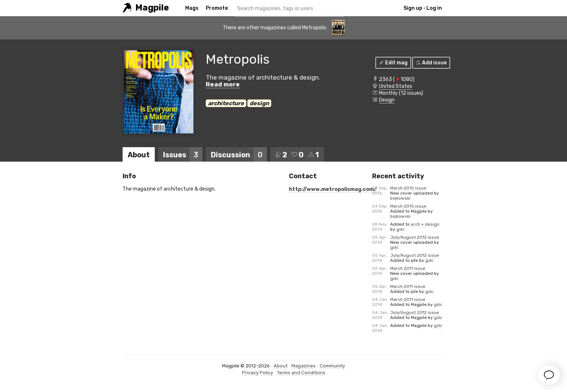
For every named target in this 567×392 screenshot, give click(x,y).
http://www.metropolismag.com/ (333, 189)
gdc (400, 229)
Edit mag (393, 63)
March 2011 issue (408, 268)
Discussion (239, 155)
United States (396, 86)
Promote (217, 8)
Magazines (304, 366)
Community (332, 366)
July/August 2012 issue (415, 237)
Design (387, 100)
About (139, 155)
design (259, 103)
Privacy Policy (257, 373)
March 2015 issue (408, 188)
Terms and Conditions (301, 373)
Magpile (152, 8)
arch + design (425, 224)
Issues (183, 155)
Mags (192, 8)
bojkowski (400, 198)
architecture (226, 103)
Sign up (413, 8)
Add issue (431, 63)
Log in (434, 8)
